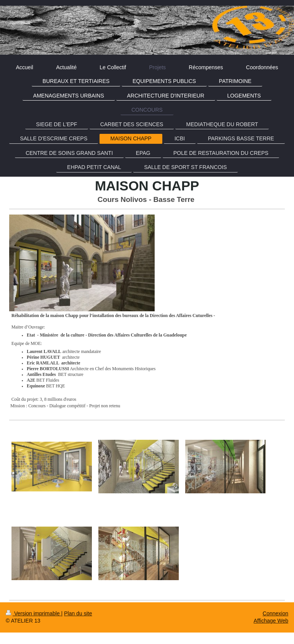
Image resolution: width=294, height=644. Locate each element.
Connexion (275, 613)
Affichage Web (271, 621)
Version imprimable (33, 613)
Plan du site (78, 613)
